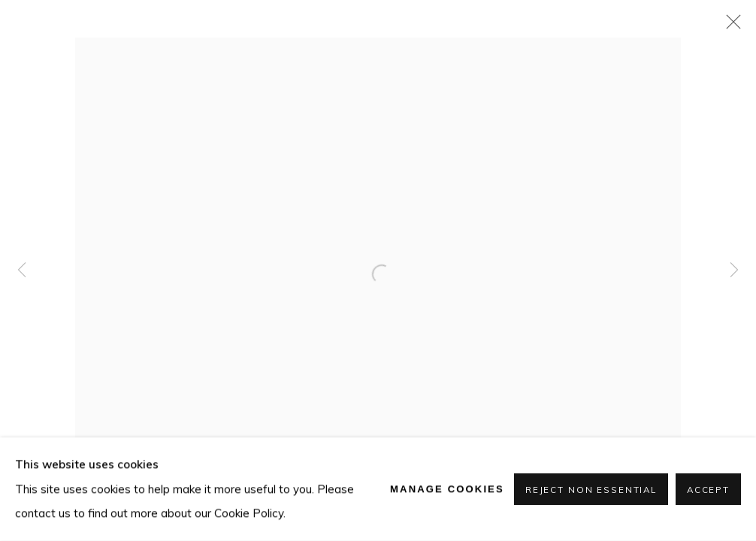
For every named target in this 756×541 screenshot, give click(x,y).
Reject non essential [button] (591, 490)
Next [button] (734, 270)
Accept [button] (708, 490)
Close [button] (730, 26)
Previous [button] (22, 270)
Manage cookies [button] (447, 489)
